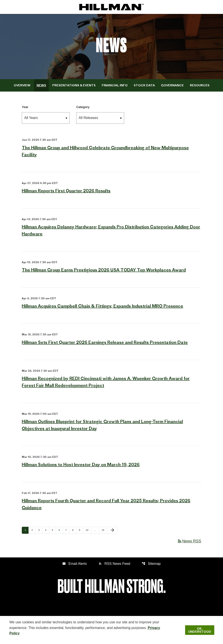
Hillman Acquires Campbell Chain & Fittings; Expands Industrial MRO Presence (102, 306)
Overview (22, 85)
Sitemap (151, 564)
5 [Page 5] (54, 530)
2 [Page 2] (33, 530)
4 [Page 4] (47, 530)
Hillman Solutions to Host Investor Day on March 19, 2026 (81, 464)
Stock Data (144, 85)
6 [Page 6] (61, 530)
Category (83, 107)
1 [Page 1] (27, 530)
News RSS (189, 541)
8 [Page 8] (74, 530)
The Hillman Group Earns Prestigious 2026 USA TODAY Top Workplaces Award (104, 270)
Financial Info (115, 85)
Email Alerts (74, 564)
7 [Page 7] (67, 530)
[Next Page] (112, 530)
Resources (200, 85)
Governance (172, 85)
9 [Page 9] (81, 530)
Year (25, 107)
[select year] (46, 118)
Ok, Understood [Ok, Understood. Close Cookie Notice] (200, 630)
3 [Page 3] (40, 530)
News (41, 85)
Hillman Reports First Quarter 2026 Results (66, 191)
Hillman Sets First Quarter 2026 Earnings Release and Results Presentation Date (105, 342)
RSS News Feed (114, 564)
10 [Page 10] (88, 530)
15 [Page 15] (104, 530)
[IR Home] (111, 7)
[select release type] (100, 118)
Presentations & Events (74, 85)
